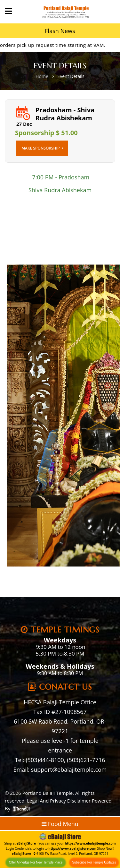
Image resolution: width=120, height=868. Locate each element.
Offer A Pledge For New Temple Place (36, 862)
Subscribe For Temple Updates (94, 862)
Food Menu (60, 824)
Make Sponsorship (42, 148)
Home (42, 76)
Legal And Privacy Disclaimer (59, 801)
